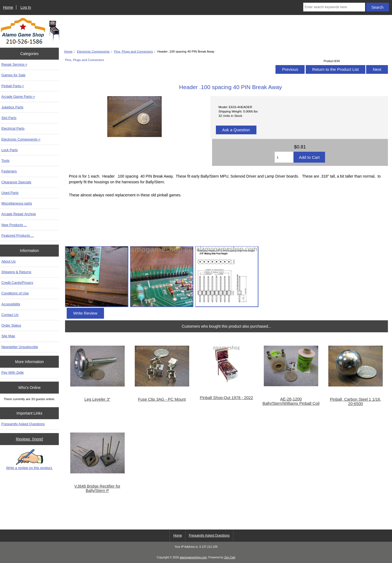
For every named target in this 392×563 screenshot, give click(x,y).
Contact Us (10, 315)
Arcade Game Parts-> (18, 97)
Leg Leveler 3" (97, 399)
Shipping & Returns (16, 272)
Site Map (8, 336)
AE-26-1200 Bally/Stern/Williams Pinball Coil (291, 401)
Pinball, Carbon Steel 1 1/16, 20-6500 (356, 401)
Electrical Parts (13, 128)
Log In (26, 7)
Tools (5, 161)
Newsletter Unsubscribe (20, 347)
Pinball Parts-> (13, 86)
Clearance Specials (16, 182)
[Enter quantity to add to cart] (284, 157)
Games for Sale (13, 75)
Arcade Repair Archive (19, 214)
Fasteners (9, 171)
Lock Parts (10, 150)
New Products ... (14, 225)
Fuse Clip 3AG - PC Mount (162, 399)
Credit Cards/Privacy (17, 283)
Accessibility (11, 304)
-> (21, 139)
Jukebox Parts (12, 107)
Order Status (11, 325)
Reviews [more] (29, 439)
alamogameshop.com (193, 557)
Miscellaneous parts (17, 203)
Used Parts (10, 193)
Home (8, 7)
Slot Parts (9, 118)
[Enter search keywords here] (334, 7)
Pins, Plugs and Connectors (134, 51)
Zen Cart (230, 557)
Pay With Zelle (13, 372)
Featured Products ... (18, 235)
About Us (8, 261)
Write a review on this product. (29, 459)
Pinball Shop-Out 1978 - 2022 (226, 398)
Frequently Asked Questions (23, 424)
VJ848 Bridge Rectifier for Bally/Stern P (97, 488)
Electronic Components (93, 51)
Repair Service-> (14, 64)
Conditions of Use (15, 293)
